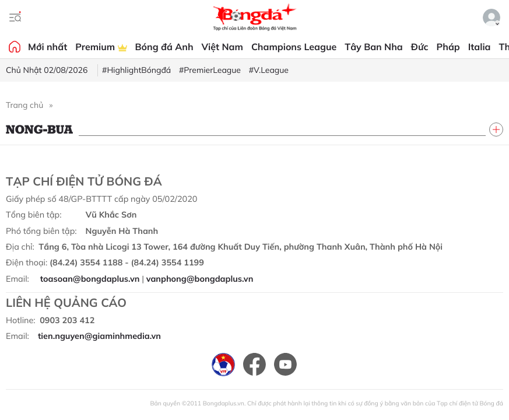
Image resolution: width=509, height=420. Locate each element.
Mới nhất (48, 47)
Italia (480, 47)
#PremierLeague (210, 70)
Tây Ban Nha (374, 47)
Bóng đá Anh (164, 47)
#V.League (269, 70)
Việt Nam (222, 47)
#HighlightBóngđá (136, 70)
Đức (420, 47)
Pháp (448, 47)
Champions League (294, 47)
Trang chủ (24, 105)
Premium (101, 47)
